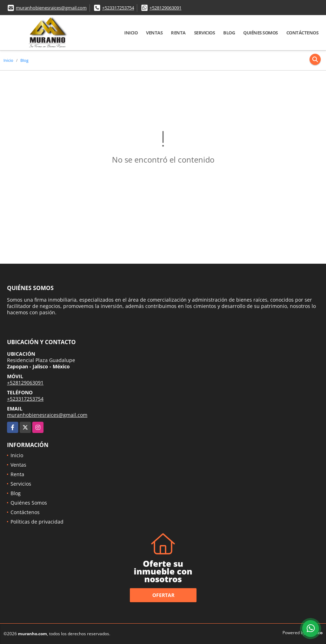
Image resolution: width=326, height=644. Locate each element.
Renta (178, 33)
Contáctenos (302, 33)
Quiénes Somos (261, 33)
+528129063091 (165, 8)
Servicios (205, 33)
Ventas (154, 33)
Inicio (131, 33)
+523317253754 (118, 8)
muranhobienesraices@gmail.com (51, 8)
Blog (229, 33)
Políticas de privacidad (37, 522)
